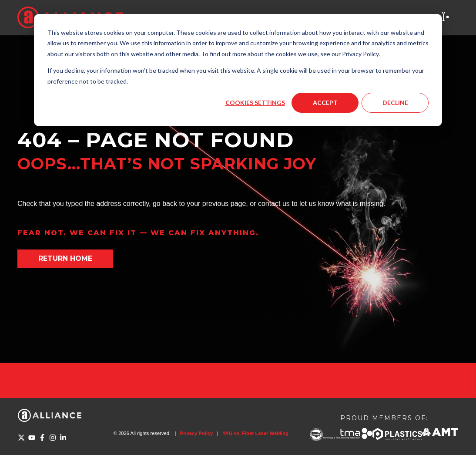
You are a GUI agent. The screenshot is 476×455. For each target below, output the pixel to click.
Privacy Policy (197, 433)
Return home (65, 258)
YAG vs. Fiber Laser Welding (255, 433)
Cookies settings (255, 103)
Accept (325, 103)
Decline (395, 103)
